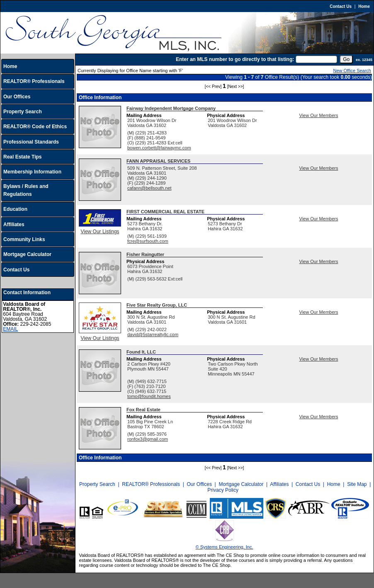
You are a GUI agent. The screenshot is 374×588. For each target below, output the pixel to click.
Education (15, 209)
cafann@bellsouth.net (149, 188)
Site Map (357, 484)
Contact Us (341, 6)
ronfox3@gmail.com (148, 439)
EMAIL (10, 329)
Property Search (23, 112)
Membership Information (32, 172)
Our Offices (17, 97)
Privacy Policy (223, 490)
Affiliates (14, 224)
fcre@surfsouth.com (148, 241)
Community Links (24, 239)
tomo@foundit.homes (149, 396)
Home (364, 6)
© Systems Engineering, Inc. (225, 547)
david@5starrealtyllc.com (153, 334)
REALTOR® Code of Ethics (35, 127)
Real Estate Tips (22, 157)
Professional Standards (31, 142)
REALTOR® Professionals (34, 81)
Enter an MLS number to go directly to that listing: (235, 59)
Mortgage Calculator (27, 254)
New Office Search (352, 71)
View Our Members (319, 115)
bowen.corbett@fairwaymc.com (159, 148)
